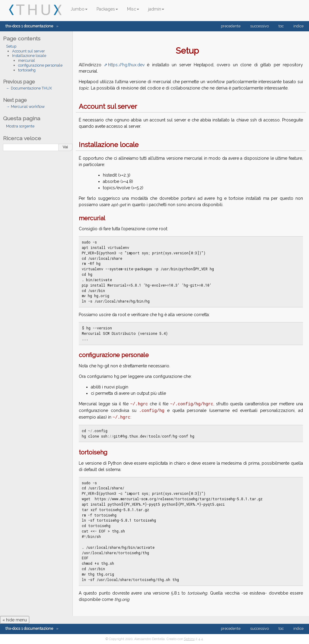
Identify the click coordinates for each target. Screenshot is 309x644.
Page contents (22, 38)
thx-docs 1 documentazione (29, 26)
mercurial (27, 60)
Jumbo (79, 9)
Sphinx (189, 639)
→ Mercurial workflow (25, 107)
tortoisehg (27, 70)
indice (298, 26)
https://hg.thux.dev (126, 65)
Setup (11, 46)
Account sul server (29, 51)
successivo (260, 26)
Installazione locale (29, 56)
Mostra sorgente (20, 126)
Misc (133, 9)
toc (281, 26)
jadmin (156, 9)
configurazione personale (40, 65)
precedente (231, 26)
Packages (107, 9)
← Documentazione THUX (29, 88)
